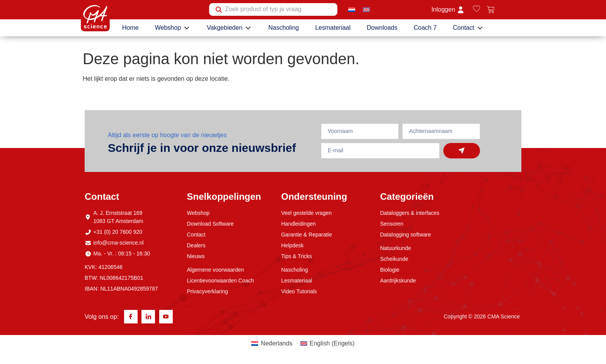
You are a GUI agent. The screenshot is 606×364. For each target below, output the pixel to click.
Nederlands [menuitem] (277, 344)
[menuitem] (352, 9)
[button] (173, 28)
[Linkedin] (148, 317)
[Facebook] (131, 317)
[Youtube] (166, 317)
